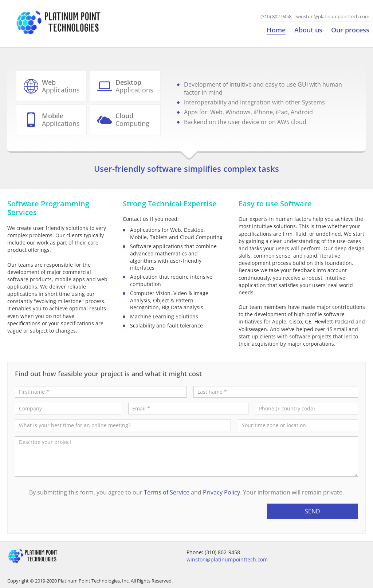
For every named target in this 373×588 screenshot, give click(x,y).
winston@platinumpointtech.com (333, 17)
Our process (350, 29)
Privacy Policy (221, 492)
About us (308, 29)
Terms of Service (167, 492)
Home (276, 29)
